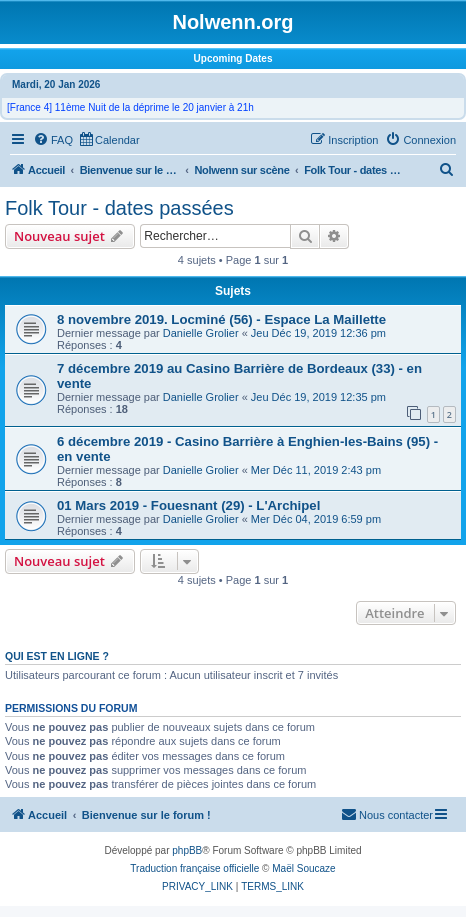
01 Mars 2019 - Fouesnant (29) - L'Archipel (188, 505)
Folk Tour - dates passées (119, 208)
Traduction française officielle (194, 868)
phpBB (187, 850)
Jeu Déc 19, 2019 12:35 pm (318, 397)
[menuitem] (53, 140)
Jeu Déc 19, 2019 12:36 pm (318, 333)
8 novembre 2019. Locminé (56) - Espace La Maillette (221, 319)
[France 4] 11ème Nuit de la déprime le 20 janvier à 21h (130, 107)
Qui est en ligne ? (57, 656)
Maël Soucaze (303, 868)
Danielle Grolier (201, 333)
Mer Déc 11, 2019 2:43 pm (316, 470)
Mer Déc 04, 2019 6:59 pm (316, 519)
